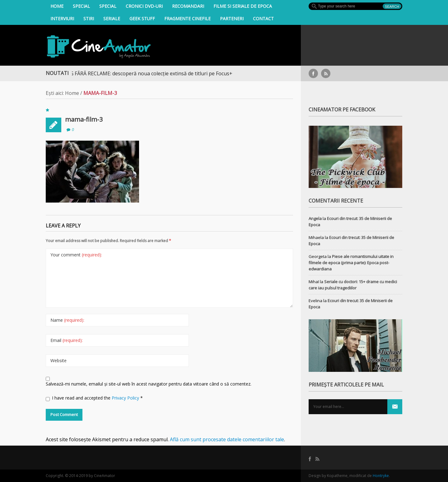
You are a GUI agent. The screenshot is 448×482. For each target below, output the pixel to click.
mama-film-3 (84, 119)
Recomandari (188, 6)
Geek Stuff (142, 19)
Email (67, 340)
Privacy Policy (126, 398)
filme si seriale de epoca (243, 6)
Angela (315, 218)
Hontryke (381, 476)
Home (57, 6)
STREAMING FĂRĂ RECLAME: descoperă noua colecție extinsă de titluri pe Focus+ (142, 73)
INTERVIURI (62, 19)
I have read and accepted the (94, 398)
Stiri (89, 19)
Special (81, 6)
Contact (263, 19)
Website (58, 360)
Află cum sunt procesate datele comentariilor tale (227, 439)
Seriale (112, 19)
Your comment (76, 255)
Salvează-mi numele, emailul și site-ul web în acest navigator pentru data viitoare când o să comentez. (149, 384)
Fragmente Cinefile (187, 19)
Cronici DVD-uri (144, 6)
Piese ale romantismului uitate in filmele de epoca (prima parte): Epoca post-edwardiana (351, 263)
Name (67, 320)
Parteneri (232, 19)
